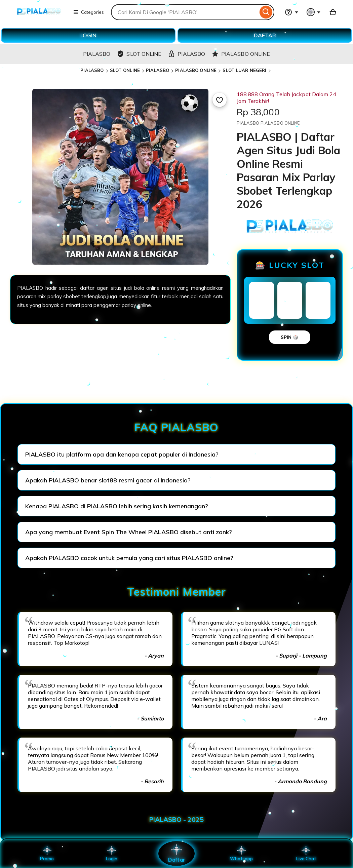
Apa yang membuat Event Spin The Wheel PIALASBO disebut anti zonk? (129, 532)
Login (112, 854)
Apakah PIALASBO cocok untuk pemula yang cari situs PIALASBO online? (129, 558)
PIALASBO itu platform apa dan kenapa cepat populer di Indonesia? (122, 454)
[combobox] (184, 12)
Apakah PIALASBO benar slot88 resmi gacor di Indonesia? (108, 480)
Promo (47, 854)
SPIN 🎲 (290, 337)
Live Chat (306, 854)
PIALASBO (92, 70)
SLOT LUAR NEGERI (244, 70)
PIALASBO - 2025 (176, 820)
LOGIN (88, 35)
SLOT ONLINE (125, 70)
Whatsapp (241, 854)
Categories (88, 12)
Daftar (176, 853)
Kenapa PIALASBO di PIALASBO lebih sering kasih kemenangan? (117, 506)
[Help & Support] (291, 12)
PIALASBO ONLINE (196, 70)
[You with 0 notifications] (314, 12)
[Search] (266, 12)
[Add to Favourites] (220, 100)
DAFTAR (265, 35)
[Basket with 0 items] (333, 12)
